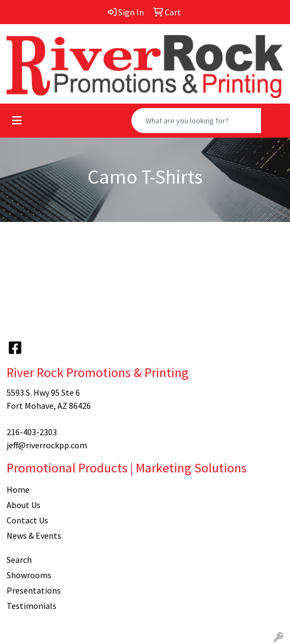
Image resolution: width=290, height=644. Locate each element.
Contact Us (27, 520)
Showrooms (29, 575)
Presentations (34, 590)
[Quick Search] (196, 121)
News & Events (34, 535)
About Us (24, 505)
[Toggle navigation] (17, 121)
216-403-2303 (32, 432)
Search (19, 560)
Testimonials (31, 606)
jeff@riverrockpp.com (47, 445)
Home (18, 489)
